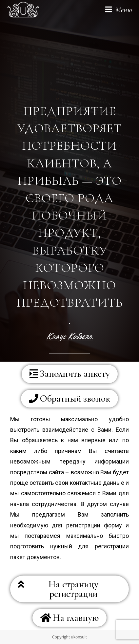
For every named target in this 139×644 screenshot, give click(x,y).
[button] (70, 374)
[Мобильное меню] (119, 10)
